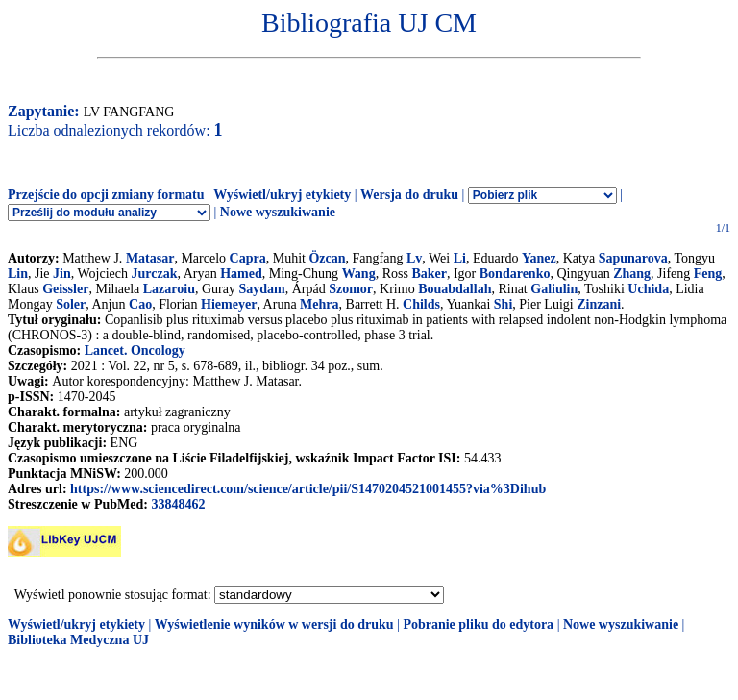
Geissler (65, 289)
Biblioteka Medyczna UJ (78, 640)
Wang (359, 274)
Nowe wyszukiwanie (278, 212)
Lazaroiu (169, 289)
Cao (140, 304)
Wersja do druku (409, 195)
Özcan (327, 258)
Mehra (319, 304)
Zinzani (599, 304)
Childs (421, 304)
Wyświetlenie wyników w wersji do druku (274, 625)
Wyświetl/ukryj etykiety (282, 195)
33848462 (178, 504)
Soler (71, 304)
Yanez (539, 258)
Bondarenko (515, 274)
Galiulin (554, 289)
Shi (503, 304)
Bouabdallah (455, 289)
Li (460, 258)
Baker (429, 274)
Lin (18, 274)
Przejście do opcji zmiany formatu (106, 195)
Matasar (150, 258)
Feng (708, 274)
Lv (414, 258)
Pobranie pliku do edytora (478, 625)
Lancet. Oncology (135, 350)
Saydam (261, 289)
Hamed (241, 274)
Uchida (648, 289)
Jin (62, 274)
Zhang (632, 274)
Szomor (351, 289)
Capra (248, 258)
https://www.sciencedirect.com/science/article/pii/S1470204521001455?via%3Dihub (308, 489)
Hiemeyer (229, 304)
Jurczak (155, 274)
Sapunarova (633, 258)
